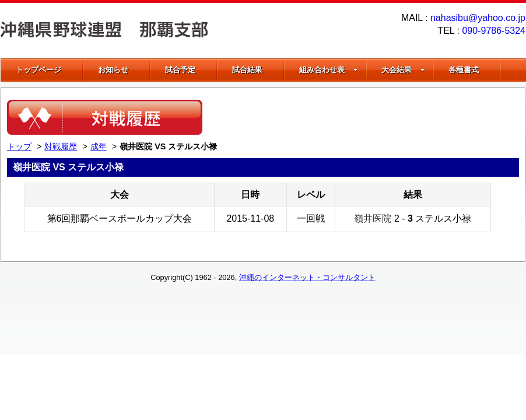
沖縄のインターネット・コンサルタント (307, 277)
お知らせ (113, 70)
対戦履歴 (61, 146)
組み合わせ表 (329, 70)
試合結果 (247, 70)
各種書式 (464, 70)
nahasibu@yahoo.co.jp (478, 18)
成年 (99, 146)
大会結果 (403, 70)
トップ (19, 146)
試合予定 (180, 70)
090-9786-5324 (494, 31)
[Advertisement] (383, 117)
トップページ (38, 70)
